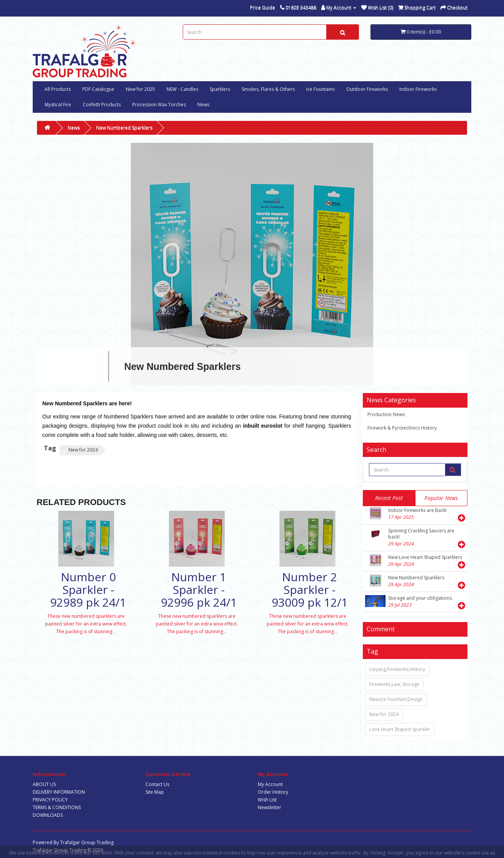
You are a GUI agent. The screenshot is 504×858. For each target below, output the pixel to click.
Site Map (155, 792)
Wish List (267, 800)
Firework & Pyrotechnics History (402, 428)
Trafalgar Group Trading (87, 842)
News (203, 105)
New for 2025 (140, 89)
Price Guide (263, 8)
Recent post (389, 498)
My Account (270, 784)
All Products (58, 89)
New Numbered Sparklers (124, 128)
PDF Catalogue (98, 89)
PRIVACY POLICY (50, 800)
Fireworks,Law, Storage (394, 684)
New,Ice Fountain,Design (396, 699)
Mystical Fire (58, 105)
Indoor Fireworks (418, 89)
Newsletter (270, 807)
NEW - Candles (182, 89)
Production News (386, 414)
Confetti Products (102, 105)
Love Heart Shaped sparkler (400, 729)
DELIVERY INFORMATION (59, 792)
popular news (441, 498)
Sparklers (220, 89)
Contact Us (157, 784)
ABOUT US (44, 784)
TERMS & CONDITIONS (57, 807)
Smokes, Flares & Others (268, 89)
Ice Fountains (320, 89)
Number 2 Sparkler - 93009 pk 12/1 (310, 590)
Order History (273, 792)
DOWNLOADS (48, 815)
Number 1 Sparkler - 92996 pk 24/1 (199, 590)
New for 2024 (83, 450)
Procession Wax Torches (159, 105)
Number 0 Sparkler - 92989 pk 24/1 (88, 590)
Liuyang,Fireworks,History (397, 669)
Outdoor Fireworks (367, 89)
